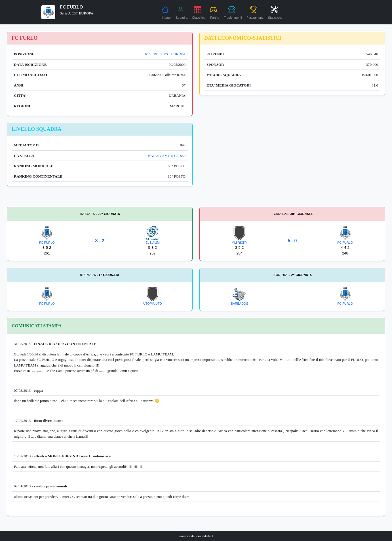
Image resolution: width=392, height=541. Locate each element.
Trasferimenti (233, 12)
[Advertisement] (292, 163)
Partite (214, 12)
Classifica (199, 12)
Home (166, 12)
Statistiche (275, 12)
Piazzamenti (255, 12)
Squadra (182, 12)
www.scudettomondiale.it (196, 536)
